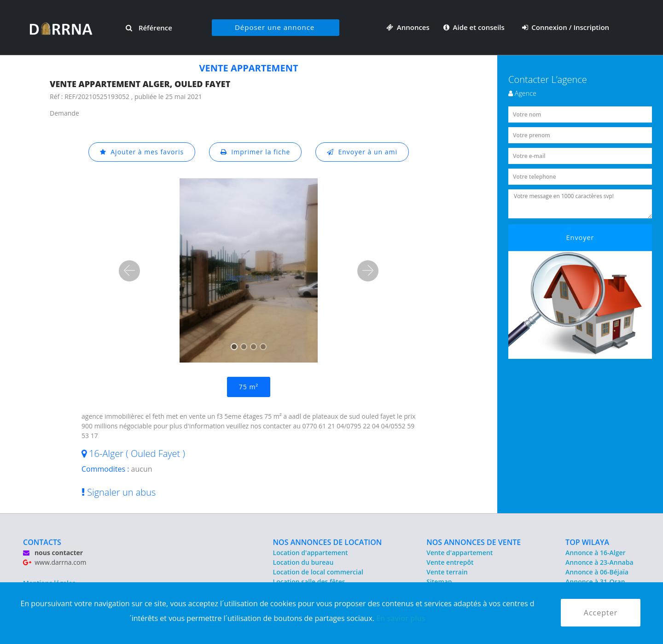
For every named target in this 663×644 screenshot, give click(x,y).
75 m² (249, 387)
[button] (129, 271)
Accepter (601, 613)
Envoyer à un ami (362, 152)
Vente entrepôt (450, 562)
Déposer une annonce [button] (275, 27)
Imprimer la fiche (256, 152)
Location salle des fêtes (309, 582)
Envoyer (580, 237)
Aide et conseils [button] (475, 27)
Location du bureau (303, 562)
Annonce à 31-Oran (595, 582)
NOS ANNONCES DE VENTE (474, 542)
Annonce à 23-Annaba (599, 562)
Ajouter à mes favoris (142, 152)
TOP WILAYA (587, 542)
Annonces (408, 27)
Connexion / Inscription (566, 27)
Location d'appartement (311, 553)
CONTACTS (42, 542)
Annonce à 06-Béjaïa (597, 572)
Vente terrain (447, 572)
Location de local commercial (318, 572)
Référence (149, 28)
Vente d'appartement (459, 553)
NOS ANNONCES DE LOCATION (328, 542)
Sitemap (439, 582)
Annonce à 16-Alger (595, 553)
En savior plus (401, 618)
